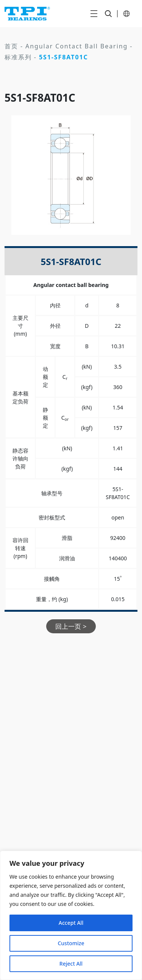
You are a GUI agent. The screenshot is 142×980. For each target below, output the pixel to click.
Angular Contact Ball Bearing (76, 46)
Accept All (71, 923)
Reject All (71, 964)
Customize (71, 943)
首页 (11, 46)
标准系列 (18, 57)
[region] (71, 915)
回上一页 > (71, 626)
